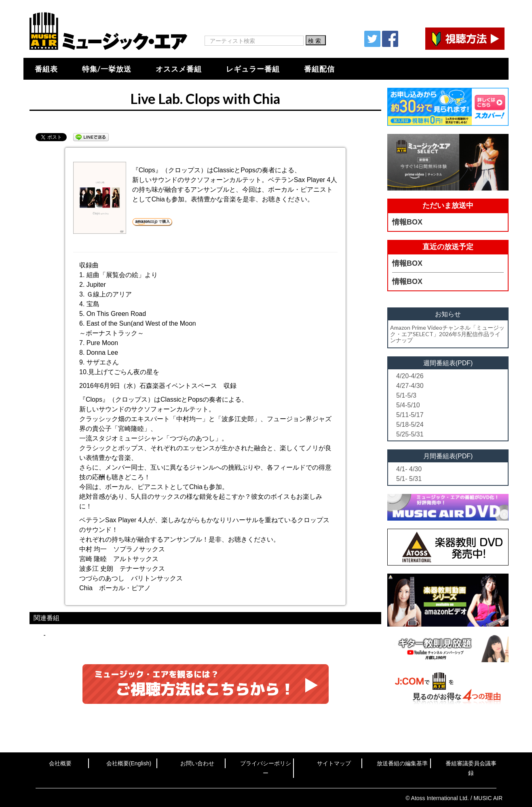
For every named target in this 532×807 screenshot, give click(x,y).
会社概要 (60, 763)
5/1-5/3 (406, 395)
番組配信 (319, 69)
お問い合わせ (197, 763)
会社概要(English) (129, 763)
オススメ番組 (179, 69)
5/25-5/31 (410, 434)
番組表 (46, 69)
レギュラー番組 (253, 69)
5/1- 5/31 (409, 479)
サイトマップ (334, 763)
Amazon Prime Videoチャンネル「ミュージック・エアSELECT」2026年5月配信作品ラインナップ (447, 334)
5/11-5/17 (410, 415)
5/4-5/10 (408, 405)
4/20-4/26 (410, 376)
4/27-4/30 (410, 386)
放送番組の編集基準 (402, 763)
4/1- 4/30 (409, 469)
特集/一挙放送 (107, 69)
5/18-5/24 (410, 425)
